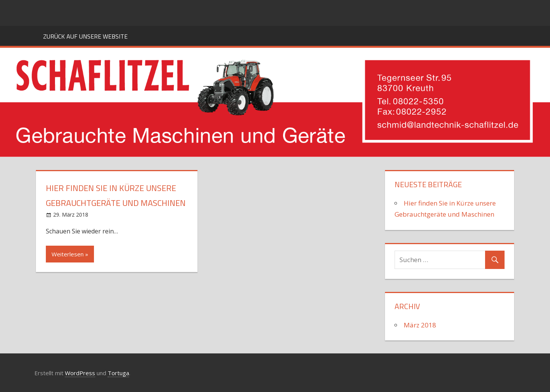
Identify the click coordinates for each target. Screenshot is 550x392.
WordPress (80, 373)
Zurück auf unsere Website (85, 36)
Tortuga (118, 373)
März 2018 (420, 325)
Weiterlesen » (70, 254)
